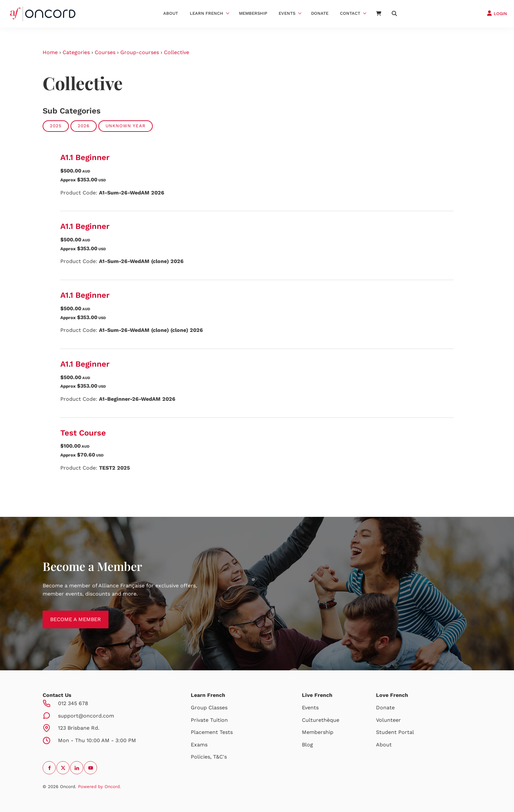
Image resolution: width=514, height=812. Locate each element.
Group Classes (209, 708)
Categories (76, 52)
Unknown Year (126, 126)
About (171, 13)
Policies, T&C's (209, 757)
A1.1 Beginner (85, 157)
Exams (199, 745)
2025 (56, 126)
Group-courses (140, 52)
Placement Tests (212, 732)
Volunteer (388, 720)
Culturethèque (321, 720)
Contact (350, 13)
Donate (320, 13)
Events (287, 13)
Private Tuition (209, 720)
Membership (253, 13)
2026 (84, 126)
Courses (105, 52)
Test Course (83, 433)
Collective (177, 52)
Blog (307, 745)
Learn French (207, 13)
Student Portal (395, 732)
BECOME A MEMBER (68, 614)
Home (50, 52)
